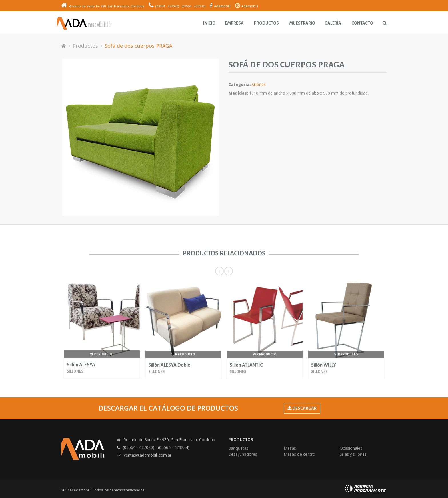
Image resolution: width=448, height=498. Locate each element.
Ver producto (102, 354)
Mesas (290, 448)
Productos (266, 23)
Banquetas (238, 448)
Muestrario (302, 23)
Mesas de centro (300, 454)
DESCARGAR (302, 408)
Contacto (362, 23)
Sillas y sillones (353, 454)
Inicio (209, 23)
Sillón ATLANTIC (246, 365)
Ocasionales (351, 448)
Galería (333, 23)
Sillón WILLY (324, 365)
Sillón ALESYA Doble (169, 365)
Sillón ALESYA (81, 365)
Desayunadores (243, 454)
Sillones (259, 84)
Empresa (234, 23)
